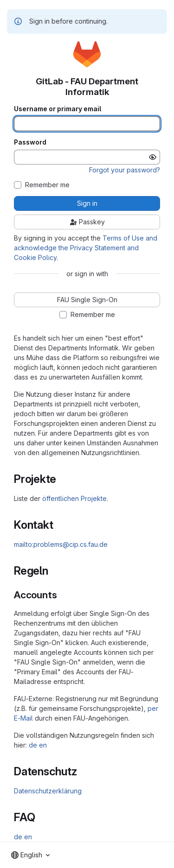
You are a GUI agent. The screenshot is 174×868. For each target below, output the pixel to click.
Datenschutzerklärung (48, 791)
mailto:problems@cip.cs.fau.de (61, 544)
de (33, 745)
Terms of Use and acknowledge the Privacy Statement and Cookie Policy (86, 248)
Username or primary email (58, 109)
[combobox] (30, 855)
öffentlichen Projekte (74, 498)
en (43, 745)
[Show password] (153, 157)
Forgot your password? (125, 170)
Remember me (47, 185)
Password (30, 142)
